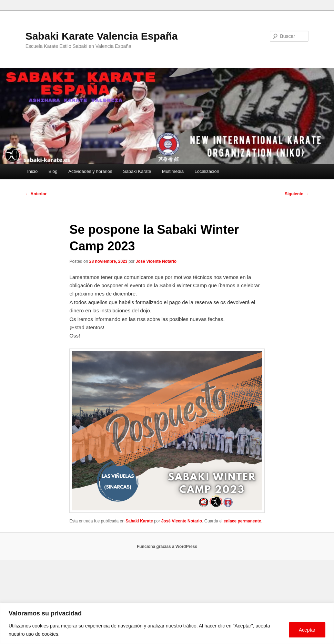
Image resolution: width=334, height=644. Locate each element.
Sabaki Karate (137, 171)
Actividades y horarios (90, 171)
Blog (53, 171)
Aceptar (307, 630)
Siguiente (297, 194)
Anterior (36, 194)
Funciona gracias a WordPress (167, 547)
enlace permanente (242, 521)
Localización (207, 171)
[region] (167, 624)
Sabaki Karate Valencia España (102, 36)
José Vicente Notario (156, 261)
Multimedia (173, 171)
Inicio (32, 171)
